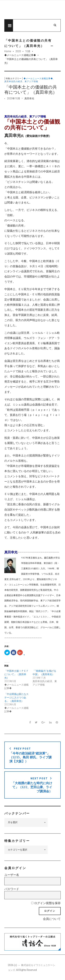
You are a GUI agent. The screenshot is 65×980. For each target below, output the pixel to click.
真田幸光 (29, 98)
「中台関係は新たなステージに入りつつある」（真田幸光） (16, 698)
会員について (52, 919)
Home (8, 51)
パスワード (12, 889)
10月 (28, 51)
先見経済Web (32, 10)
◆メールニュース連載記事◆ (20, 55)
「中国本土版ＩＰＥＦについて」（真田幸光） (16, 674)
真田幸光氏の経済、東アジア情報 (21, 81)
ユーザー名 (12, 875)
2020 (18, 51)
